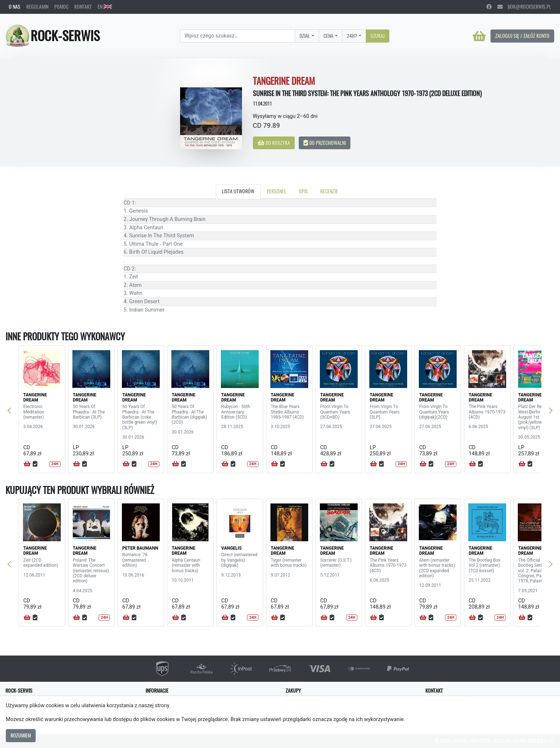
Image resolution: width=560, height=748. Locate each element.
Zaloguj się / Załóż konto (522, 36)
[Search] (237, 36)
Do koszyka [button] (274, 143)
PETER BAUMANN (140, 548)
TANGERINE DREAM (35, 397)
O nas (15, 7)
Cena (328, 36)
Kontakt (83, 7)
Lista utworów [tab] (238, 191)
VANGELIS (231, 548)
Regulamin (37, 7)
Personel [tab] (277, 191)
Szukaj (378, 36)
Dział (305, 36)
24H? (352, 36)
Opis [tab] (303, 191)
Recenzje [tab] (329, 191)
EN (105, 7)
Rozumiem (21, 735)
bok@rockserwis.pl (524, 7)
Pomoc (61, 7)
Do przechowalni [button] (325, 143)
